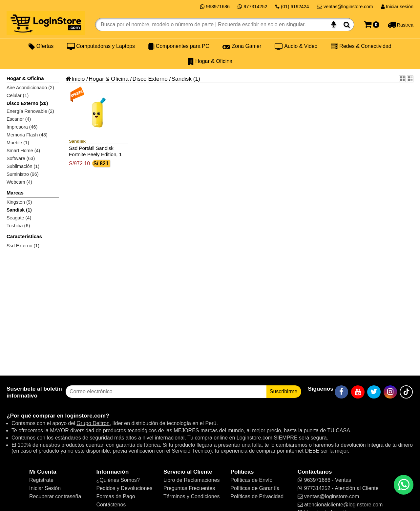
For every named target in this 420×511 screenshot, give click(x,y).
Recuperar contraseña (55, 496)
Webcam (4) (19, 182)
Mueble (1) (18, 143)
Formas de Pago (115, 496)
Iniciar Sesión (45, 488)
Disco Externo (150, 79)
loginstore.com (85, 416)
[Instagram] (390, 392)
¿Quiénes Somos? (118, 480)
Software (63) (21, 158)
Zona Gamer (242, 46)
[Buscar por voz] (334, 25)
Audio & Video (296, 46)
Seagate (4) (19, 218)
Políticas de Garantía (255, 488)
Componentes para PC (178, 46)
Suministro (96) (23, 174)
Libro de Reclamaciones (192, 480)
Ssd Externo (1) (23, 246)
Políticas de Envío (251, 480)
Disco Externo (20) (27, 103)
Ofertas (41, 46)
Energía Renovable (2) (30, 111)
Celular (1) (18, 95)
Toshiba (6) (18, 226)
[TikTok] (406, 392)
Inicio (75, 79)
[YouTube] (358, 392)
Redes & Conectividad (361, 46)
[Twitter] (374, 392)
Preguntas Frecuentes (189, 488)
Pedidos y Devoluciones (124, 488)
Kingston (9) (19, 202)
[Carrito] (372, 25)
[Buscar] (347, 25)
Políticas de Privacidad (257, 496)
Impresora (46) (22, 127)
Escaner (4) (19, 119)
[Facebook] (341, 392)
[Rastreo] (400, 25)
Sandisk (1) (19, 210)
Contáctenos (111, 505)
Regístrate (41, 480)
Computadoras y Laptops (101, 46)
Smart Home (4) (23, 151)
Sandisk (182, 79)
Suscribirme (283, 391)
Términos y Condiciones (192, 496)
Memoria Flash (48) (27, 135)
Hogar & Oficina (210, 61)
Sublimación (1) (23, 166)
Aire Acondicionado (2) (30, 88)
